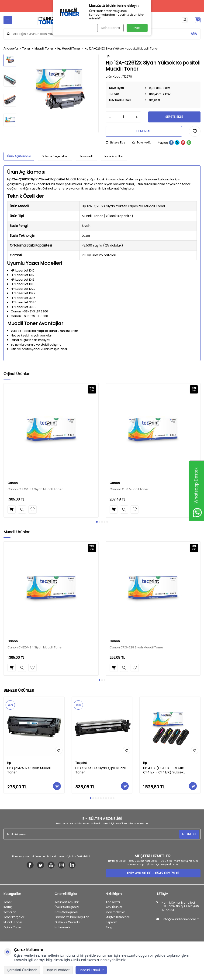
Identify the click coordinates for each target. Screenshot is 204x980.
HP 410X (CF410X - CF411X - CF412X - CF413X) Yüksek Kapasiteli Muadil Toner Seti (165, 772)
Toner (26, 49)
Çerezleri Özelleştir (22, 970)
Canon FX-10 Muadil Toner (129, 491)
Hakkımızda (63, 929)
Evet (137, 28)
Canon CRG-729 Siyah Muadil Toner (136, 649)
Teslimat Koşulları (67, 903)
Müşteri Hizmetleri (118, 919)
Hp (107, 56)
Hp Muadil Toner (69, 49)
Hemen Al (144, 132)
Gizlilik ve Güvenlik (67, 924)
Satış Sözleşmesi (66, 914)
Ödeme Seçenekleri (55, 158)
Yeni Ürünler (114, 909)
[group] (59, 93)
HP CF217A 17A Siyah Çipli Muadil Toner (101, 772)
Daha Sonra (110, 28)
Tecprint (81, 764)
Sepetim (111, 924)
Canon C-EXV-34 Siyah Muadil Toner (35, 491)
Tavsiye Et (142, 144)
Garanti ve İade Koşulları (72, 919)
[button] (97, 524)
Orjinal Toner (12, 929)
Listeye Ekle (115, 144)
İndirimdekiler (115, 914)
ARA (194, 34)
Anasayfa (11, 49)
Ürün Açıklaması (19, 158)
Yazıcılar (10, 914)
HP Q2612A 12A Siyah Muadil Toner (29, 772)
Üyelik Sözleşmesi (67, 909)
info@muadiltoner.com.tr (181, 921)
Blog (109, 929)
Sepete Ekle (174, 117)
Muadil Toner (44, 49)
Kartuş (8, 909)
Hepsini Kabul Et (91, 970)
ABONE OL (189, 836)
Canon (13, 485)
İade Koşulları (114, 158)
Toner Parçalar (14, 919)
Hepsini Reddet (58, 970)
